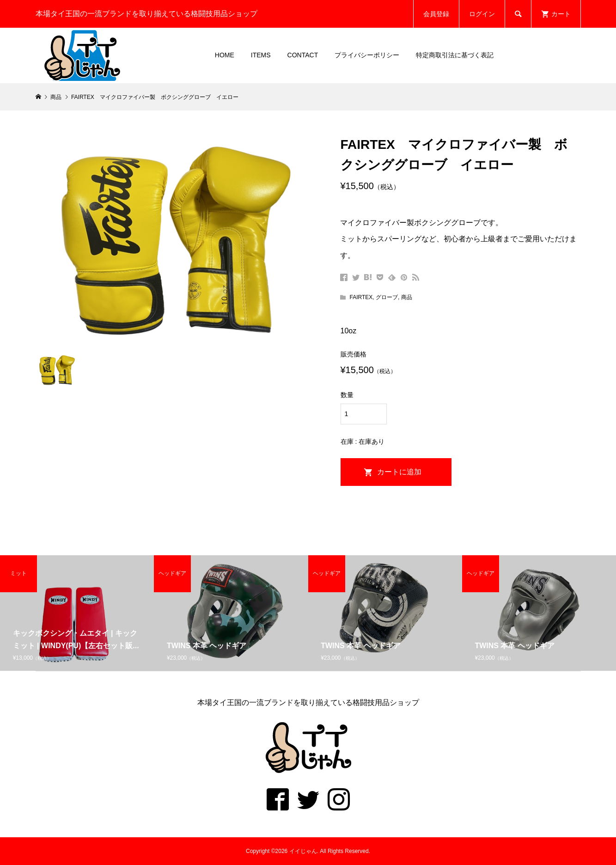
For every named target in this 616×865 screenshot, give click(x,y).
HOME (225, 55)
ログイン (482, 14)
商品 (407, 297)
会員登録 (436, 14)
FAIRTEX (361, 297)
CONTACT (303, 55)
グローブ (387, 297)
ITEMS (261, 55)
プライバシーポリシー (367, 55)
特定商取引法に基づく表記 (455, 55)
